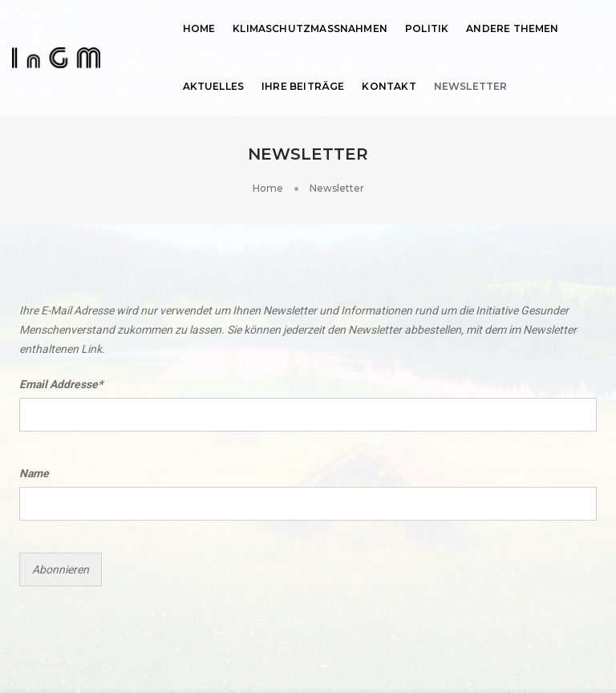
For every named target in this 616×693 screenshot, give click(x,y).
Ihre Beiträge (303, 86)
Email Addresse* (61, 384)
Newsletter (471, 86)
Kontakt (389, 86)
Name (34, 473)
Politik (427, 28)
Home (199, 28)
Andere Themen (512, 28)
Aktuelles (214, 86)
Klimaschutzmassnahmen (310, 28)
